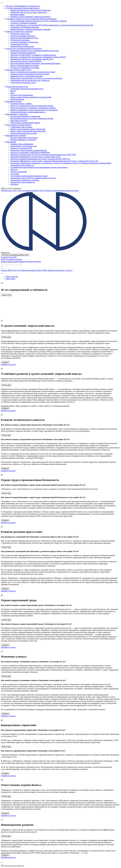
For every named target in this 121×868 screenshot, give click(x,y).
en (2, 283)
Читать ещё (6, 337)
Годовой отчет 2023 (9, 190)
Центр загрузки (12, 276)
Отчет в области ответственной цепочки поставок (58, 190)
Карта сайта (10, 279)
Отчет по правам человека (28, 190)
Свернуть (5, 362)
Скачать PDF (37, 270)
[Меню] (2, 3)
